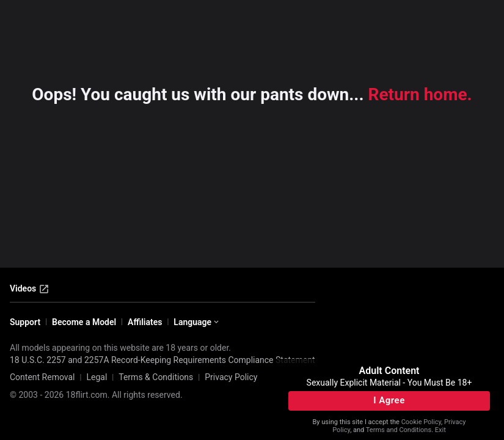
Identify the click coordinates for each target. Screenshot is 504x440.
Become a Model (84, 322)
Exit (440, 430)
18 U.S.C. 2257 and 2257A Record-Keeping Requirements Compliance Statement (163, 360)
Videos (30, 289)
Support (25, 322)
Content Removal (42, 377)
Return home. (420, 94)
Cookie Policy (421, 422)
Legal (97, 377)
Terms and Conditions (399, 430)
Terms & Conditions (156, 377)
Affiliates (145, 322)
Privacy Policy (231, 377)
